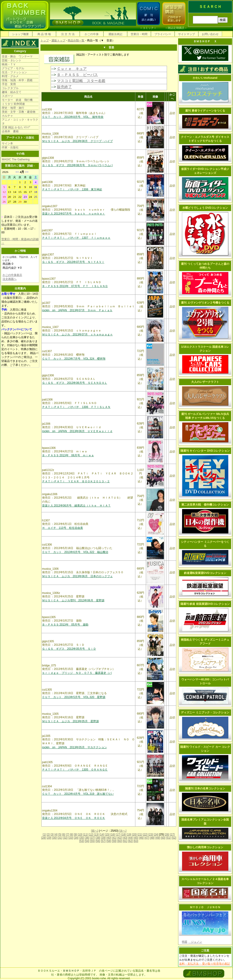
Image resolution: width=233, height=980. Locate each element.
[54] (87, 841)
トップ (45, 40)
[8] (72, 834)
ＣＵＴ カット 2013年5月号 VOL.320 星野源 (74, 697)
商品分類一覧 (76, 40)
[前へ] (95, 831)
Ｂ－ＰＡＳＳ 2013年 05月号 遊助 (65, 625)
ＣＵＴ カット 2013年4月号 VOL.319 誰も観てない (78, 794)
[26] (167, 834)
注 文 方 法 (68, 34)
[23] (151, 834)
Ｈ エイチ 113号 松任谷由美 (63, 528)
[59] (114, 841)
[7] (68, 834)
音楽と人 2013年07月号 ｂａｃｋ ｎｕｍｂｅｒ (74, 214)
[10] (80, 834)
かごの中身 (92, 34)
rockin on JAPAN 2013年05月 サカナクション (75, 747)
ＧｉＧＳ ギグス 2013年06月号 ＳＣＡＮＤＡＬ (75, 383)
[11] (85, 834)
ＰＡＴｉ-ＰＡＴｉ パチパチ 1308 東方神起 (72, 189)
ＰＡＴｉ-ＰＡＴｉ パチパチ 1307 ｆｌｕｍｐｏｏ (76, 238)
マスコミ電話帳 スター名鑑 (81, 81)
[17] (118, 834)
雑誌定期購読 (176, 28)
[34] (76, 838)
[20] (134, 834)
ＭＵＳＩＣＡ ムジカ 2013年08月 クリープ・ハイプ (77, 141)
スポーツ (7, 96)
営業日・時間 (139, 34)
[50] (163, 838)
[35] (82, 838)
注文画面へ (10, 279)
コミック (148, 28)
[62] (130, 841)
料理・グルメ (10, 76)
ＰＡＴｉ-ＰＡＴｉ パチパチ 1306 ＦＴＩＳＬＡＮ (76, 407)
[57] (103, 841)
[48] (152, 838)
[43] (125, 838)
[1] (44, 834)
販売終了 (64, 87)
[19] (129, 834)
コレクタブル (10, 88)
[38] (98, 838)
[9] (75, 834)
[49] (158, 838)
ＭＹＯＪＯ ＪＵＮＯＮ (205, 907)
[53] (82, 841)
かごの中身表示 (12, 275)
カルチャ (7, 116)
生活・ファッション (14, 72)
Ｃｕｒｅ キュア (72, 69)
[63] (136, 841)
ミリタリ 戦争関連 (13, 104)
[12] (91, 834)
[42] (120, 838)
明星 (185, 942)
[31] (60, 838)
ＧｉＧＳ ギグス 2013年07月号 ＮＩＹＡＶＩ (73, 262)
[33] (71, 838)
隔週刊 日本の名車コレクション (205, 788)
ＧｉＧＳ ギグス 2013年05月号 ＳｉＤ (69, 649)
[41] (114, 838)
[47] (147, 838)
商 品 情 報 (44, 34)
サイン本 (7, 143)
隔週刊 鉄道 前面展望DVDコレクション (205, 604)
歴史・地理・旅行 (13, 108)
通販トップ (58, 40)
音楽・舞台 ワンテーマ (17, 56)
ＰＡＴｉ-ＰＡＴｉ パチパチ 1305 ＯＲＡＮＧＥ (75, 770)
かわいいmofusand (205, 78)
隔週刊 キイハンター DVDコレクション (205, 451)
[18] (123, 834)
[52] (174, 838)
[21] (140, 834)
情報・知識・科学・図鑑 (17, 80)
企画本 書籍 (10, 131)
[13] (96, 834)
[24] (156, 834)
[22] (145, 834)
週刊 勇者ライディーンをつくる (205, 111)
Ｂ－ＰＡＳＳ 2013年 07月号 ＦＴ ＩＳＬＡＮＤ (75, 286)
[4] (56, 834)
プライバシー (163, 34)
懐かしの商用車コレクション (205, 847)
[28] (43, 838)
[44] (130, 838)
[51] (168, 838)
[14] (102, 834)
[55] (92, 841)
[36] (87, 838)
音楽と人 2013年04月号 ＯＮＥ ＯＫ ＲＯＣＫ (74, 818)
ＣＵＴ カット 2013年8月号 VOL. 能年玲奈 (73, 117)
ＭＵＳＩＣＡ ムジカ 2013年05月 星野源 (70, 721)
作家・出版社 (10, 147)
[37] (92, 838)
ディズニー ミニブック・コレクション (205, 712)
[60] (120, 841)
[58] (109, 841)
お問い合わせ (210, 34)
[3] (52, 834)
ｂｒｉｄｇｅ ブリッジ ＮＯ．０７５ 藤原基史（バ (77, 673)
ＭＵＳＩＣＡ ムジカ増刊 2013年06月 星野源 (73, 600)
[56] (98, 841)
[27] (172, 834)
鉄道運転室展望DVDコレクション (205, 573)
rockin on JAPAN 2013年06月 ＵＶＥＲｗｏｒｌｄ (77, 431)
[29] (49, 838)
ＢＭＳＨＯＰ (71, 971)
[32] (65, 838)
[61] (125, 841)
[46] (141, 838)
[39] (103, 838)
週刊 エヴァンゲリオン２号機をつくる (205, 303)
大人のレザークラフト (205, 382)
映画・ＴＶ (9, 64)
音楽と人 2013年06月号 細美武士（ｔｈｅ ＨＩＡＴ (76, 506)
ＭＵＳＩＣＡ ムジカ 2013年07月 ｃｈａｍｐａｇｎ (77, 334)
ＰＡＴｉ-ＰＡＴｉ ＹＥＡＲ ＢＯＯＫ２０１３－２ (76, 481)
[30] (54, 838)
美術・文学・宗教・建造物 (19, 112)
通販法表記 (115, 34)
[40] (109, 838)
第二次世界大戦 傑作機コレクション (205, 505)
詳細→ (31, 166)
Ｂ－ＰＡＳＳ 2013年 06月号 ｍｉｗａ (68, 455)
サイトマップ (186, 34)
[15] (107, 834)
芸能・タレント (12, 60)
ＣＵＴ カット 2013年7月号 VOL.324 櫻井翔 (74, 359)
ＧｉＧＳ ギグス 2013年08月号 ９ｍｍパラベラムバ (77, 165)
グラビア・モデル (13, 68)
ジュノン (195, 942)
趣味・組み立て (12, 92)
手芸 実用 (9, 84)
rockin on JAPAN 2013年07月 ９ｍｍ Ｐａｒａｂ (77, 310)
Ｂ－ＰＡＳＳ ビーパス (77, 75)
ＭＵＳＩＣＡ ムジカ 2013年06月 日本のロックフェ (77, 576)
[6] (64, 834)
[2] (48, 834)
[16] (113, 834)
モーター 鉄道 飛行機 (17, 100)
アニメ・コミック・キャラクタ (20, 122)
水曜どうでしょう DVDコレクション (205, 208)
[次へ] (123, 831)
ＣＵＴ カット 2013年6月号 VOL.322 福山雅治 (75, 552)
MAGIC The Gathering (16, 159)
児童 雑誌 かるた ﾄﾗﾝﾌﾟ (16, 127)
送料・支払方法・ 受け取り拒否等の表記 (205, 964)
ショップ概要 (20, 34)
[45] (136, 838)
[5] (60, 834)
